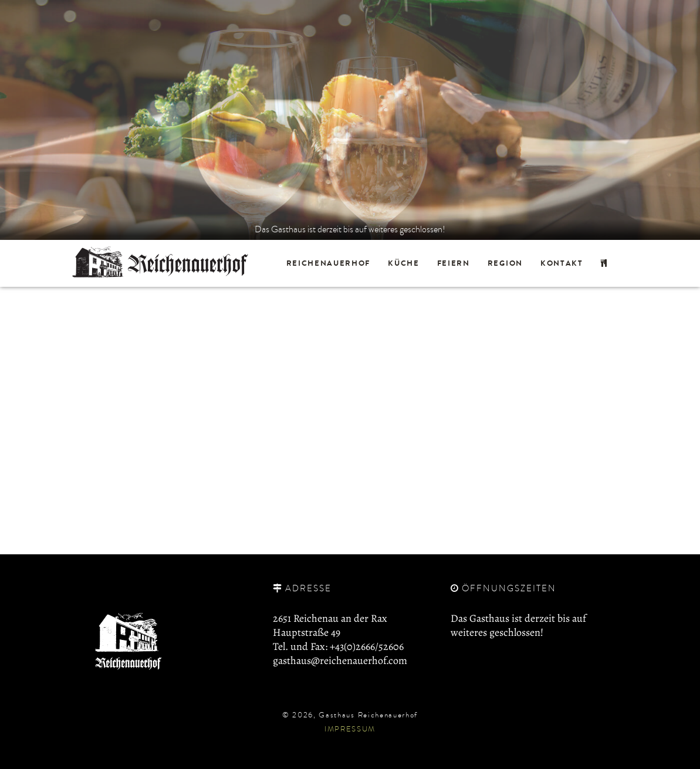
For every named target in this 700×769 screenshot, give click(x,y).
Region (505, 263)
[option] (350, 120)
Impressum (350, 729)
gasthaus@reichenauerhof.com (340, 660)
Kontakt (562, 263)
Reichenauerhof (329, 263)
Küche (403, 263)
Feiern (454, 263)
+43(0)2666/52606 (367, 646)
